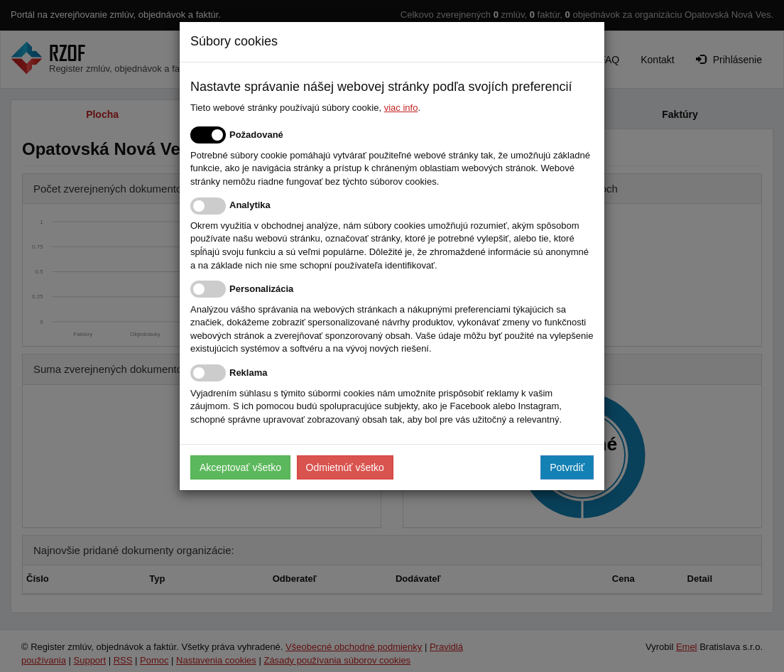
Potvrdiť (567, 467)
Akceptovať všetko (240, 467)
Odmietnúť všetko (345, 467)
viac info (401, 108)
